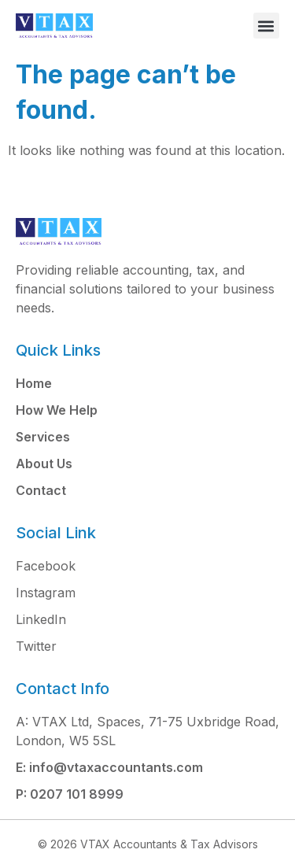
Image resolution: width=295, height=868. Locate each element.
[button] (266, 26)
